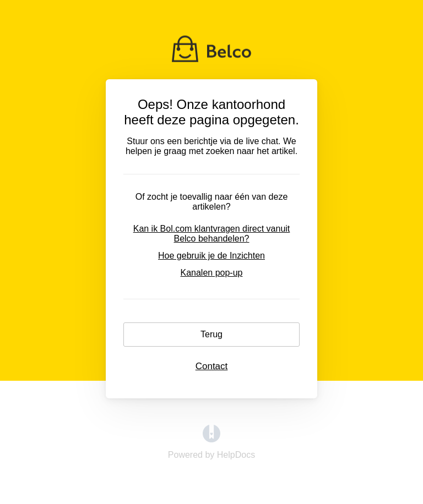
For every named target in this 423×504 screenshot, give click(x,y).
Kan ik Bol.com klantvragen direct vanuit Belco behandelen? (212, 234)
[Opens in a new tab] (211, 439)
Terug (211, 334)
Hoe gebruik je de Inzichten (211, 256)
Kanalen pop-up (212, 273)
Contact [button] (212, 366)
